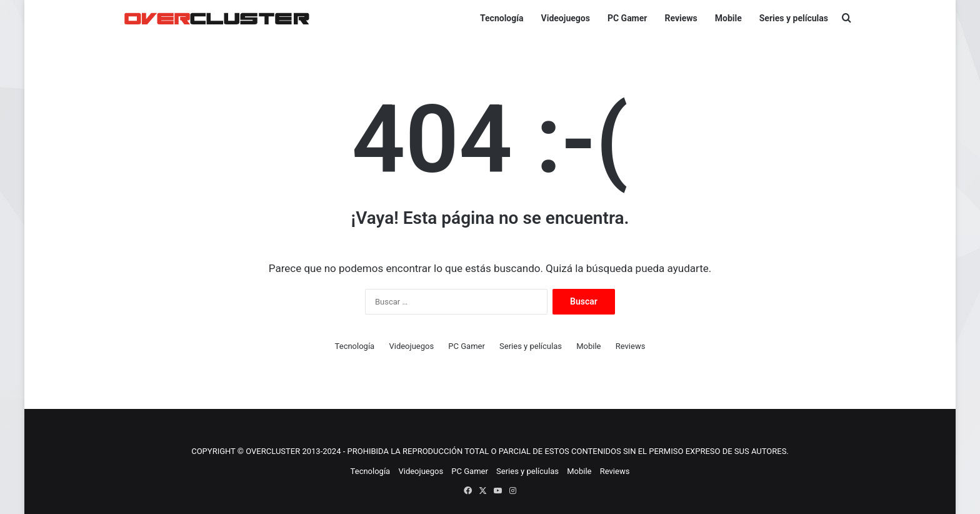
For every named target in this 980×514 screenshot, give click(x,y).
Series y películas (794, 18)
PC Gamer (627, 18)
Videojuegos (566, 18)
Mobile (728, 18)
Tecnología (502, 18)
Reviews (681, 18)
